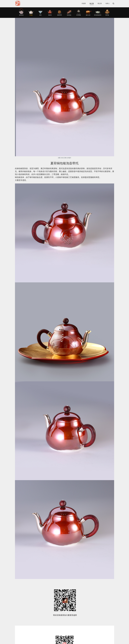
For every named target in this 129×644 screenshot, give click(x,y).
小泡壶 (31, 15)
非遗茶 (84, 3)
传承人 (108, 3)
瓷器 (40, 15)
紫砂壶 (50, 15)
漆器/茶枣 (59, 15)
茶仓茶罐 (79, 15)
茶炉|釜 (107, 15)
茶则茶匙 (69, 15)
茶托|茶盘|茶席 (98, 15)
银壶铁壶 (21, 15)
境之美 (100, 3)
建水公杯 (88, 15)
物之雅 (92, 3)
